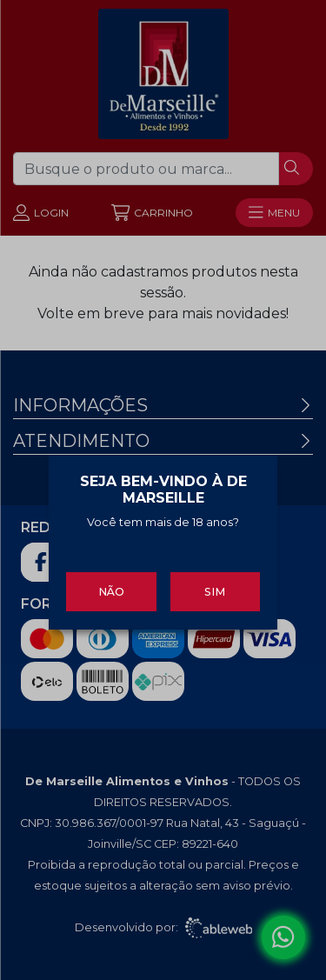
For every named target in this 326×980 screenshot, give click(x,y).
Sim (215, 590)
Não (111, 590)
